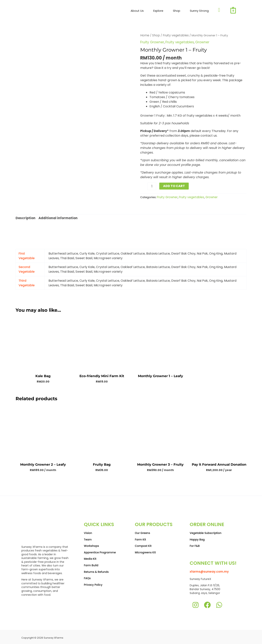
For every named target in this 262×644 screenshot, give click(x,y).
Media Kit (90, 557)
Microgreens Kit (145, 550)
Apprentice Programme (100, 550)
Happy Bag (197, 537)
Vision (88, 531)
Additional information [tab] (57, 217)
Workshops (91, 544)
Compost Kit (143, 544)
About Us (137, 11)
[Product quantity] (152, 186)
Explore (158, 11)
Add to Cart (173, 186)
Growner (199, 42)
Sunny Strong (199, 11)
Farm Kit (140, 537)
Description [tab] (25, 217)
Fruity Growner (152, 42)
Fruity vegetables (174, 35)
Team (88, 537)
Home (144, 35)
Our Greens (142, 531)
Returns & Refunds (96, 570)
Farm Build (91, 563)
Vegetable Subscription (206, 531)
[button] (138, 11)
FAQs (87, 576)
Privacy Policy (93, 583)
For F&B (195, 544)
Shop (177, 11)
